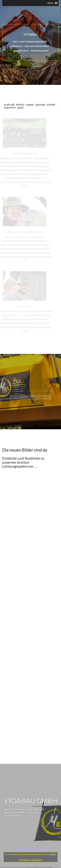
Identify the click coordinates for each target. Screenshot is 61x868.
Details (53, 854)
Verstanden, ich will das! (31, 860)
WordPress (54, 867)
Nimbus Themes (33, 867)
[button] (50, 3)
